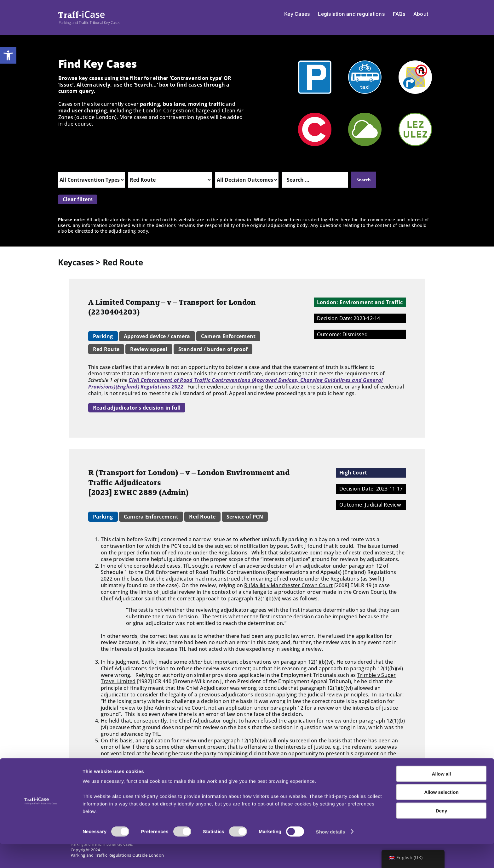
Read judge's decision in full (129, 773)
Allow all (442, 798)
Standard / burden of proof (213, 349)
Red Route (106, 349)
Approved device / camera (157, 336)
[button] (8, 55)
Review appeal (149, 349)
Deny (442, 834)
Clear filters (78, 199)
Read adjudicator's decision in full (137, 408)
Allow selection (441, 816)
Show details (331, 856)
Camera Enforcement (228, 336)
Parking (103, 336)
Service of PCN (245, 517)
